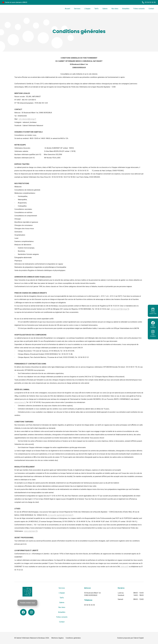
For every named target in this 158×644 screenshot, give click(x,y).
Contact (151, 9)
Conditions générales (73, 638)
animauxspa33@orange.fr (120, 309)
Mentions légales (58, 638)
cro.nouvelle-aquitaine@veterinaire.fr (60, 515)
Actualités (126, 9)
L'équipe (87, 9)
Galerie (105, 9)
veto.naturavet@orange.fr (27, 119)
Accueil (67, 9)
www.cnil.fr (125, 567)
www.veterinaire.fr (30, 531)
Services (77, 9)
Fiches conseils (139, 9)
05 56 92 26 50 (89, 605)
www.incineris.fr (20, 402)
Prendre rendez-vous (27, 603)
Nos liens (115, 9)
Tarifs (96, 9)
